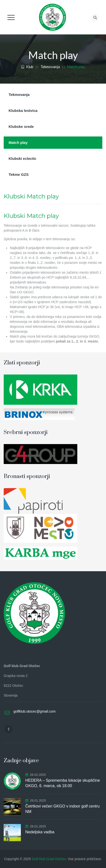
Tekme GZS (19, 174)
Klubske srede (21, 127)
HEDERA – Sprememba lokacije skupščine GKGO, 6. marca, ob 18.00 (63, 783)
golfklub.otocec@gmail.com (34, 711)
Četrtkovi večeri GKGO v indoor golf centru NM (62, 809)
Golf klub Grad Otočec (49, 859)
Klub (27, 67)
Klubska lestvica (23, 111)
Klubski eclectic (22, 158)
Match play (18, 142)
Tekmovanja (19, 95)
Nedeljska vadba (40, 832)
